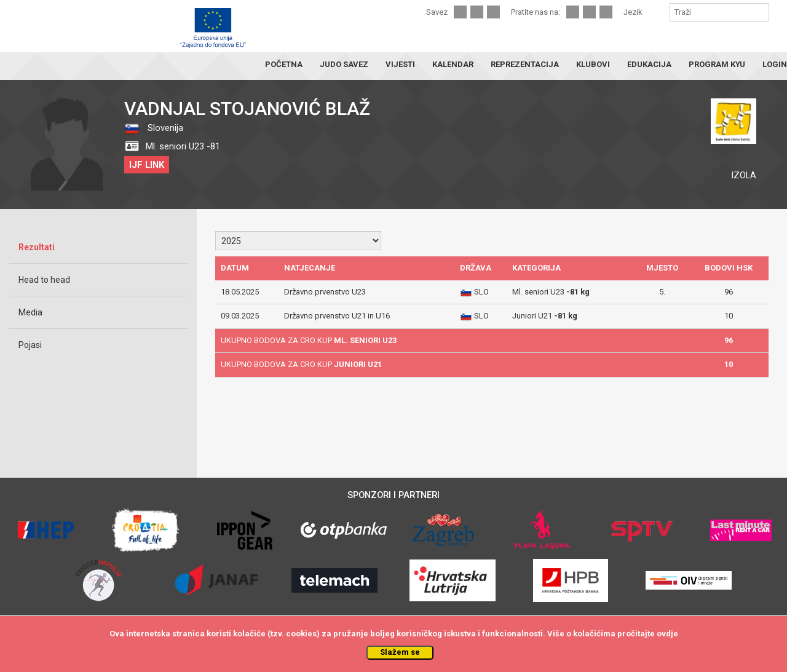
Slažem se (400, 652)
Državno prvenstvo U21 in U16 (337, 316)
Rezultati (37, 247)
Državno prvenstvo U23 (325, 292)
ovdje (667, 634)
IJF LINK (147, 165)
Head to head (44, 280)
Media (30, 312)
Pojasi (30, 345)
